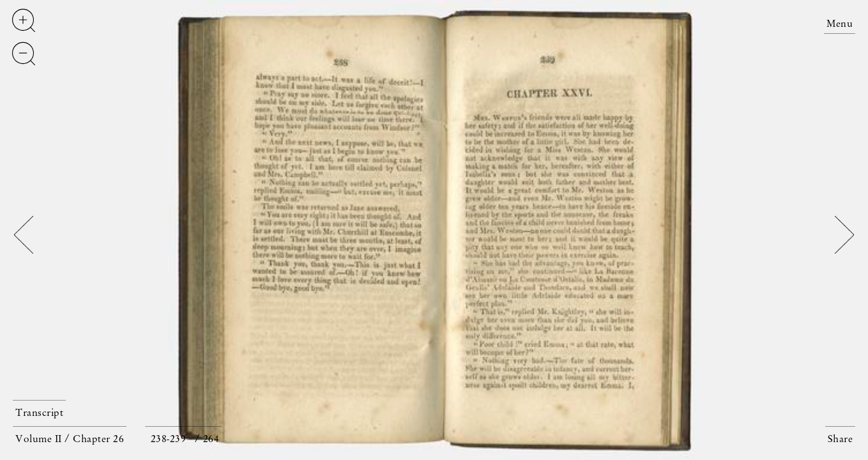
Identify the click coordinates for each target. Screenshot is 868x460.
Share (841, 440)
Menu (840, 24)
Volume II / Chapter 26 (70, 440)
